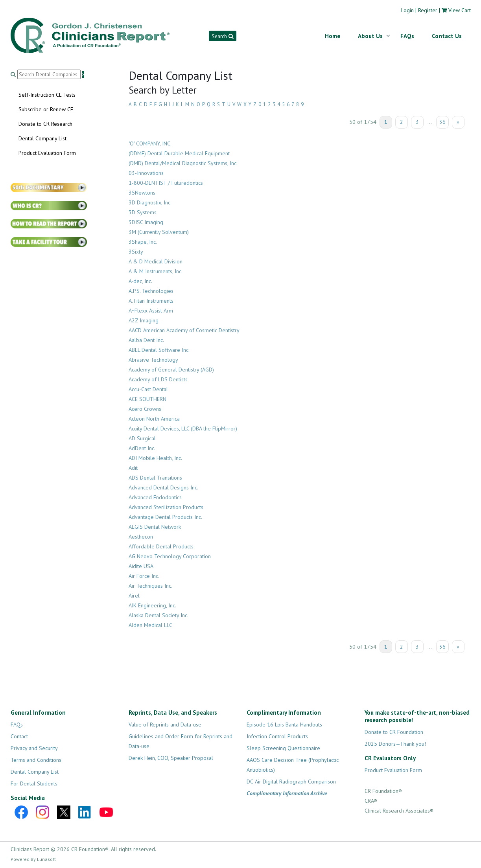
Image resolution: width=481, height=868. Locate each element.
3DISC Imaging (146, 222)
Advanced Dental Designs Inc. (163, 487)
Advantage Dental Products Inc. (165, 517)
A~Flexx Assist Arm (151, 311)
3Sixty (136, 252)
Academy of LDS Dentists (158, 379)
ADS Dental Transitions (155, 478)
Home (333, 36)
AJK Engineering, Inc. (152, 605)
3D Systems (143, 212)
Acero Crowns (145, 409)
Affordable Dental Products (161, 546)
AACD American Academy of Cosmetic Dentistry (184, 330)
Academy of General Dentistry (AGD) (171, 370)
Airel (134, 596)
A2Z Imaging (144, 320)
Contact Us (447, 36)
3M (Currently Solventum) (159, 232)
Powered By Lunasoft (33, 859)
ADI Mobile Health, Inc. (155, 458)
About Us (370, 36)
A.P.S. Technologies (151, 291)
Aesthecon (141, 537)
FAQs (407, 36)
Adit (133, 468)
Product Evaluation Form (47, 153)
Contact (19, 736)
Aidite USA (141, 566)
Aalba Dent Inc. (146, 340)
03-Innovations (146, 173)
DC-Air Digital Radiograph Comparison (291, 782)
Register (428, 10)
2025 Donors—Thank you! (395, 744)
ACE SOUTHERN (147, 399)
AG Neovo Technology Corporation (170, 556)
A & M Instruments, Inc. (156, 271)
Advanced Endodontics (155, 497)
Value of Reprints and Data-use (165, 725)
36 (442, 122)
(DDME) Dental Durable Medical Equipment (179, 153)
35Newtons (142, 193)
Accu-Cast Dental (148, 389)
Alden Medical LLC (150, 625)
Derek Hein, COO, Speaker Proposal (171, 758)
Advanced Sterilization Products (166, 507)
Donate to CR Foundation (394, 732)
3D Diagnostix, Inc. (150, 202)
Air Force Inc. (144, 576)
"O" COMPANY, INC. (150, 143)
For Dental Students (34, 783)
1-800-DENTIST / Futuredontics (166, 183)
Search (222, 36)
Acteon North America (154, 419)
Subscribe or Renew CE (46, 109)
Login (407, 10)
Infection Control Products (277, 736)
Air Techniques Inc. (150, 586)
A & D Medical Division (156, 261)
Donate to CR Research (45, 124)
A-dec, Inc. (140, 281)
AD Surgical (142, 438)
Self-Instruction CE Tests (47, 95)
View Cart (460, 10)
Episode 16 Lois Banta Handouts (284, 725)
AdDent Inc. (142, 448)
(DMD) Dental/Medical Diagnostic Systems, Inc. (183, 163)
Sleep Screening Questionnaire (283, 748)
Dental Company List (42, 138)
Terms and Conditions (36, 760)
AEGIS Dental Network (155, 527)
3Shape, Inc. (143, 242)
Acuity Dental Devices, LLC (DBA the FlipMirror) (183, 428)
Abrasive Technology (153, 360)
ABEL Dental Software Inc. (159, 350)
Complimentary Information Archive (287, 793)
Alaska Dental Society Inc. (158, 615)
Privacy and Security (34, 748)
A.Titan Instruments (151, 301)
